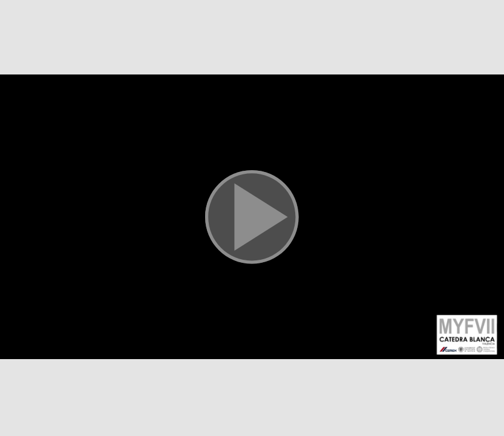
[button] (252, 218)
